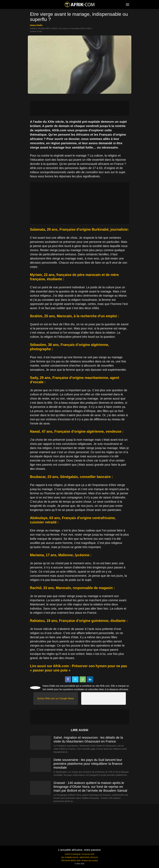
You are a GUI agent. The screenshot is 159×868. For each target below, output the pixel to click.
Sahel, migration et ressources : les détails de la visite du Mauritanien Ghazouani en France (88, 739)
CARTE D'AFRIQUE (73, 854)
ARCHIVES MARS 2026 (71, 861)
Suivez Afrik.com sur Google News (56, 698)
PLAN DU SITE (88, 854)
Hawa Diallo (36, 25)
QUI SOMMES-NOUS (70, 857)
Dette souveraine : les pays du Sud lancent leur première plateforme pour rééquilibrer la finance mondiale (88, 764)
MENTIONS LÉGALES (89, 857)
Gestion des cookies (90, 861)
